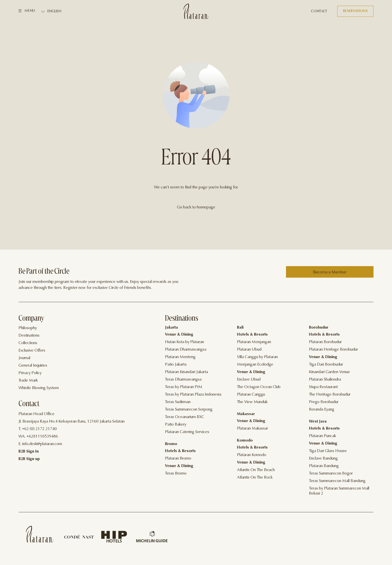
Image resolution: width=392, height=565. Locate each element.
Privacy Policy (30, 373)
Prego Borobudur (324, 402)
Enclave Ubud (249, 380)
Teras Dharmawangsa (183, 380)
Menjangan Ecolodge (255, 365)
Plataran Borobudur (325, 342)
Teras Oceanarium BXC (185, 417)
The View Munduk (252, 402)
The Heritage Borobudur (330, 395)
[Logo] (196, 11)
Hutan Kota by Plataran (184, 342)
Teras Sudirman (178, 402)
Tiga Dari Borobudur (326, 365)
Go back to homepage (196, 207)
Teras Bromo (176, 474)
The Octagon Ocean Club (259, 387)
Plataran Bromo (178, 459)
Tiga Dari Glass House (328, 451)
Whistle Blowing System (39, 388)
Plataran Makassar (252, 429)
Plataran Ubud (249, 350)
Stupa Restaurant (323, 387)
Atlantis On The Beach (256, 470)
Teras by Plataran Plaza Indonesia (193, 395)
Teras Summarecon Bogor (331, 474)
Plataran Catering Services (187, 432)
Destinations (29, 336)
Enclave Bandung (323, 459)
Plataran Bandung (324, 466)
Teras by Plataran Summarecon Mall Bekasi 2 (339, 491)
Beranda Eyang (322, 410)
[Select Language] (64, 11)
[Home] (40, 534)
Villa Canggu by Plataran (257, 357)
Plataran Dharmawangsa (186, 350)
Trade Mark (28, 381)
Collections (28, 343)
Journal (24, 358)
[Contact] (319, 11)
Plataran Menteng (180, 357)
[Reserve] (330, 272)
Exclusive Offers (32, 351)
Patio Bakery (176, 425)
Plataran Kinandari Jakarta (186, 372)
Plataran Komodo (252, 455)
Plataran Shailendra (325, 380)
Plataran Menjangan (254, 342)
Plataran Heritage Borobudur (333, 350)
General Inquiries (33, 366)
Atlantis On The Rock (255, 478)
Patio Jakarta (176, 365)
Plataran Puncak (322, 436)
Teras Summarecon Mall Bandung (337, 481)
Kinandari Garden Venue (329, 372)
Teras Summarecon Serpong (189, 410)
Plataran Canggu (251, 395)
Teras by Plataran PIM (184, 387)
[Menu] (27, 11)
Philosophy (28, 328)
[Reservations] (355, 11)
